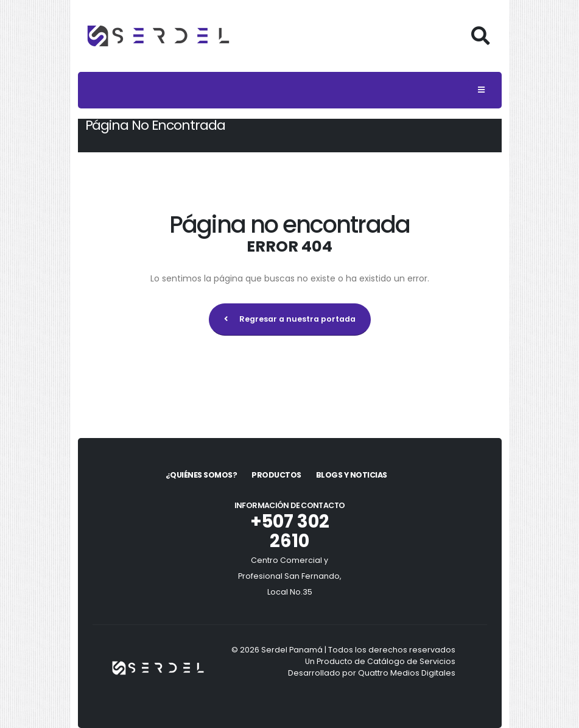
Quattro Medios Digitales (407, 673)
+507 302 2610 (290, 531)
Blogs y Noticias (352, 475)
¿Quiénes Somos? (202, 475)
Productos (276, 475)
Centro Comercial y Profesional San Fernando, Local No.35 (290, 576)
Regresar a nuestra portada (290, 319)
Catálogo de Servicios (411, 661)
